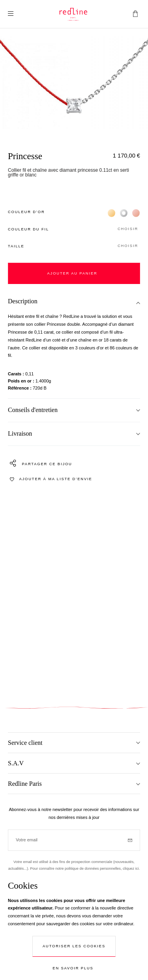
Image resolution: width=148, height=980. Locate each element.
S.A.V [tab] (16, 763)
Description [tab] (23, 301)
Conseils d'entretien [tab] (33, 410)
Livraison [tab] (20, 433)
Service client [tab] (25, 743)
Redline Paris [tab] (25, 784)
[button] (74, 229)
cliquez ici (131, 869)
